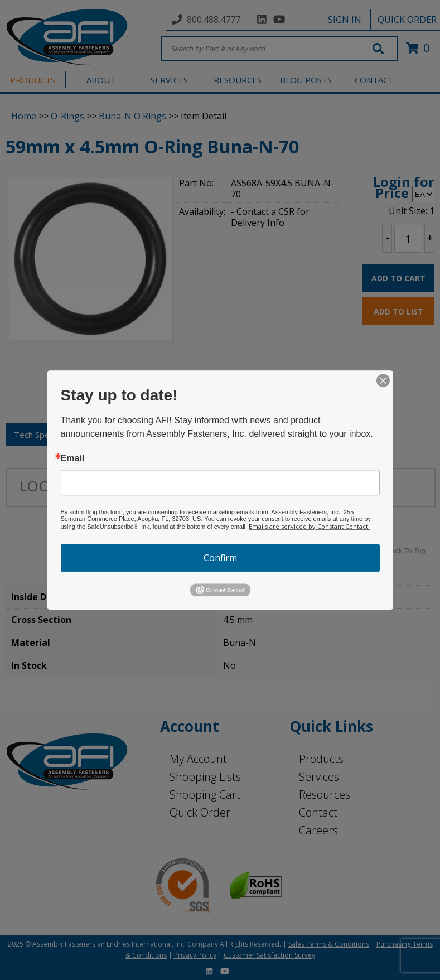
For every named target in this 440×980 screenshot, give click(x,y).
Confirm (220, 558)
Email (73, 458)
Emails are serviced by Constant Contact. (309, 526)
